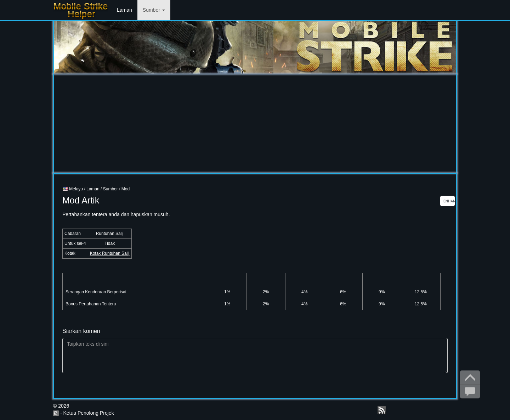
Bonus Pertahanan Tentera (91, 304)
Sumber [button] (154, 10)
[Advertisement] (255, 123)
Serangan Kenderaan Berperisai (96, 292)
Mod (126, 189)
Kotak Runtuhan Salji (110, 253)
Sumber (110, 189)
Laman (124, 10)
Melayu (73, 189)
